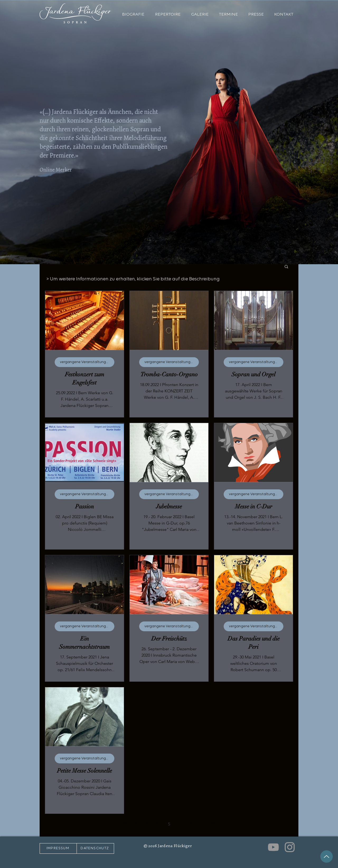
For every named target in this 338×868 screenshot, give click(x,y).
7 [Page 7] (191, 824)
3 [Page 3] (147, 824)
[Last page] (213, 824)
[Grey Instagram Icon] (290, 847)
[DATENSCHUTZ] (95, 848)
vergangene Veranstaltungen (85, 362)
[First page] (125, 824)
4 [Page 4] (158, 824)
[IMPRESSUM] (58, 848)
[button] (286, 267)
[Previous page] (136, 824)
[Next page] (202, 824)
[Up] (327, 857)
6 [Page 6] (180, 824)
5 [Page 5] (169, 824)
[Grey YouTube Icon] (273, 847)
